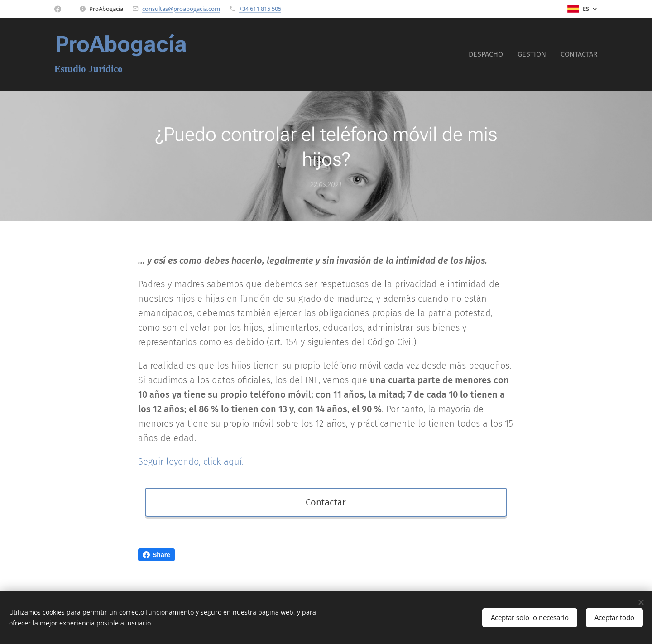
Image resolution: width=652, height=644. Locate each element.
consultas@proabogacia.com (181, 9)
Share (156, 555)
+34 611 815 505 (260, 9)
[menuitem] (488, 54)
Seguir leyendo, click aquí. (191, 461)
